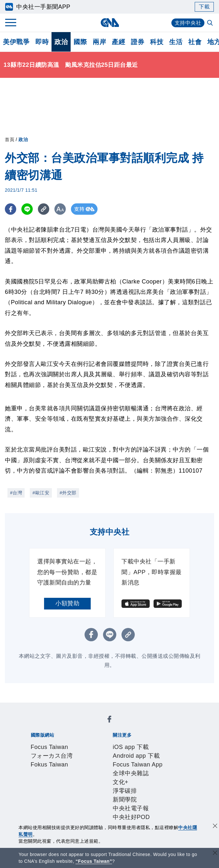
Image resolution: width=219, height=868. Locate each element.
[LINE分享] (27, 209)
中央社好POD (151, 752)
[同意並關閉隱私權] (215, 827)
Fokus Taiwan (126, 725)
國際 (80, 42)
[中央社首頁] (110, 23)
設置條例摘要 (117, 769)
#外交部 (68, 493)
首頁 (10, 139)
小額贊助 (67, 603)
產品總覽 (40, 795)
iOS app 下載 (46, 743)
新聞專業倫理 (153, 769)
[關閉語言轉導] (215, 854)
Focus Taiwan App (135, 743)
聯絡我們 (87, 778)
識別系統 (63, 769)
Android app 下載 (87, 743)
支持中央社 (188, 23)
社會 (195, 42)
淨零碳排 (61, 752)
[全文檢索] (211, 23)
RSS (52, 804)
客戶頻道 (63, 795)
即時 (42, 42)
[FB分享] (11, 209)
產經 (118, 42)
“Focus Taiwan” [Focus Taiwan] (94, 861)
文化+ (41, 752)
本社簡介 (40, 769)
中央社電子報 (115, 752)
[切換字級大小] (60, 209)
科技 (157, 42)
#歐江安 (41, 493)
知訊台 (168, 795)
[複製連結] (44, 209)
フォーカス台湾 (86, 725)
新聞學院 (85, 752)
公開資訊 (87, 769)
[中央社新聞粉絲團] (29, 708)
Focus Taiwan (46, 725)
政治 (61, 42)
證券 (138, 42)
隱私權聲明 (60, 778)
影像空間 (87, 795)
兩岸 (99, 42)
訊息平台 (111, 795)
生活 (176, 42)
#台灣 (16, 493)
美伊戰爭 (16, 42)
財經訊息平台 (141, 795)
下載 (204, 7)
